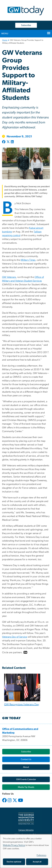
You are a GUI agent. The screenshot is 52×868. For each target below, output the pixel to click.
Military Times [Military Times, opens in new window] (28, 260)
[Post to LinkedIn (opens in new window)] (12, 142)
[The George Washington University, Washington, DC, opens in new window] (26, 819)
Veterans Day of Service (15, 637)
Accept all (37, 862)
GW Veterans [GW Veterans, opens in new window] (9, 277)
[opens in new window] (5, 802)
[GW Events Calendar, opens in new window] (26, 779)
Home (5, 40)
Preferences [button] (41, 855)
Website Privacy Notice (14, 845)
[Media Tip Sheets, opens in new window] (26, 787)
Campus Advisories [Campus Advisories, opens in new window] (26, 830)
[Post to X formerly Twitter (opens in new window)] (8, 142)
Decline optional (14, 862)
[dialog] (26, 851)
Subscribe (26, 25)
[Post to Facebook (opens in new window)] (4, 142)
